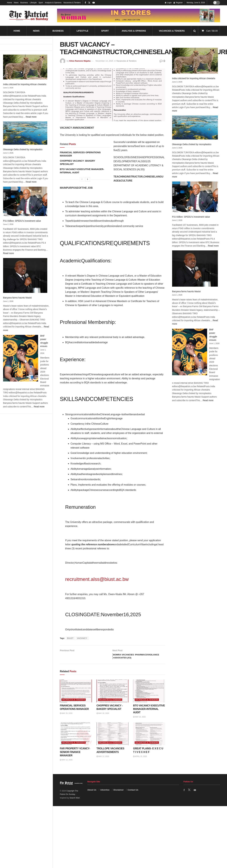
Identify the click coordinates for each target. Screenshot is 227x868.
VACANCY (82, 638)
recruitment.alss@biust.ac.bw (97, 579)
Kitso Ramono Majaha (80, 61)
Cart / (212, 31)
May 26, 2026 (66, 719)
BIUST (70, 638)
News (16, 3)
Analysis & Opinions (53, 3)
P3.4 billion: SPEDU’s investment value (22, 221)
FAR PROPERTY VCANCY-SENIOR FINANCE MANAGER (75, 757)
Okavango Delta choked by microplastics (23, 149)
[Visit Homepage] (29, 16)
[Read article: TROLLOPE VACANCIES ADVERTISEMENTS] (113, 739)
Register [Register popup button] (178, 3)
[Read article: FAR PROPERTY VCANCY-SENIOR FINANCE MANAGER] (76, 739)
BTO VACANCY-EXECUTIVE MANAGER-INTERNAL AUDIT (149, 714)
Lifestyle (33, 3)
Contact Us (133, 795)
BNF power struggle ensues (188, 255)
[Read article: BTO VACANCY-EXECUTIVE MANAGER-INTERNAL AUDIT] (149, 696)
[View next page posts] (88, 179)
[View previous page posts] (82, 179)
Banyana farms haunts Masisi (17, 298)
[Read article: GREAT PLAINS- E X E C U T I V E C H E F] (149, 739)
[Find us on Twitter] (190, 795)
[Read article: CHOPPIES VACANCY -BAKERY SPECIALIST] (113, 696)
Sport (41, 3)
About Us (92, 795)
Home (9, 3)
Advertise (105, 795)
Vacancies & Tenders (72, 3)
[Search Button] (195, 31)
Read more (31, 117)
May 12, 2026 (66, 765)
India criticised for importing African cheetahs (25, 84)
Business (24, 3)
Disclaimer (119, 795)
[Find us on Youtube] (195, 795)
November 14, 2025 (104, 61)
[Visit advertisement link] (139, 15)
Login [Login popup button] (168, 3)
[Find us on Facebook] (184, 795)
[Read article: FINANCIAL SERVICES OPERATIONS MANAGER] (76, 696)
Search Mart (75, 803)
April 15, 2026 (140, 761)
